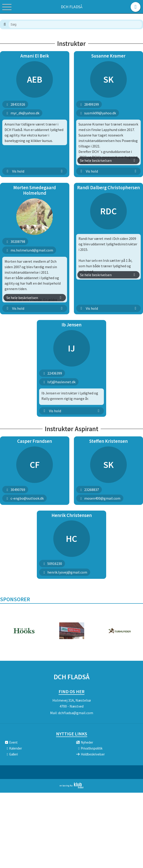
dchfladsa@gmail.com (76, 713)
